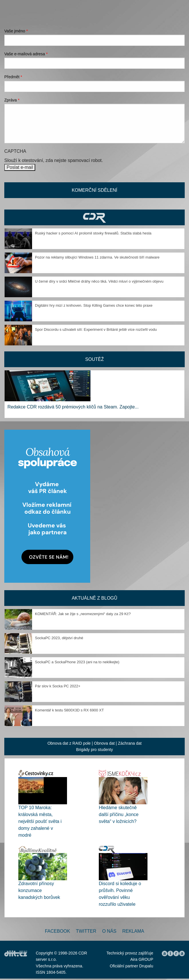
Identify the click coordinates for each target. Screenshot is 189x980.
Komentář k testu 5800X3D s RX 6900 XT (69, 710)
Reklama (133, 931)
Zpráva (12, 100)
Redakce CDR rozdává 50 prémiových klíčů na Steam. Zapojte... (73, 407)
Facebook (58, 931)
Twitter (86, 931)
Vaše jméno (16, 31)
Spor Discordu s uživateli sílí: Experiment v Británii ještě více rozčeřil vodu (96, 329)
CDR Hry (94, 217)
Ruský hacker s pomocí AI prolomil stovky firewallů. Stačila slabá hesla (93, 233)
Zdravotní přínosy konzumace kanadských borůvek (39, 890)
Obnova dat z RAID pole (69, 743)
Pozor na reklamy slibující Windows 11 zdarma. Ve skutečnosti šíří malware (97, 257)
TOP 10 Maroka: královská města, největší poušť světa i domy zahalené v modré (40, 821)
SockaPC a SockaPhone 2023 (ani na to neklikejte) (77, 662)
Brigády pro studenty (94, 750)
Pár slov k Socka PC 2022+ (58, 686)
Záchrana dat (130, 743)
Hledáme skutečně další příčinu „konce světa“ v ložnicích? (119, 814)
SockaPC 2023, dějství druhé (59, 638)
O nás (109, 931)
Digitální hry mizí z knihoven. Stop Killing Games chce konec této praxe (94, 305)
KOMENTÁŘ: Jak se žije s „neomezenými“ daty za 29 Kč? (83, 614)
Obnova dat (104, 743)
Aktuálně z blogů (94, 598)
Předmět (13, 77)
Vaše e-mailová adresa (26, 54)
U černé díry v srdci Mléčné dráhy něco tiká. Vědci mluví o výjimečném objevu (99, 281)
